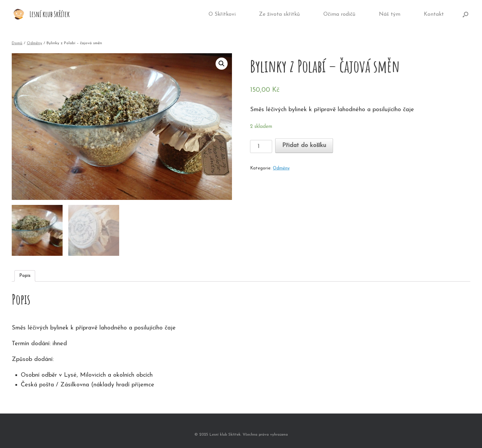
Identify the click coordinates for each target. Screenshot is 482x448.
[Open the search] (465, 14)
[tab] (25, 276)
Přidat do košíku (304, 145)
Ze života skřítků (279, 14)
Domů (17, 43)
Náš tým (390, 14)
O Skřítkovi (222, 14)
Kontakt (434, 14)
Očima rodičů (339, 14)
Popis (25, 276)
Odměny (34, 43)
